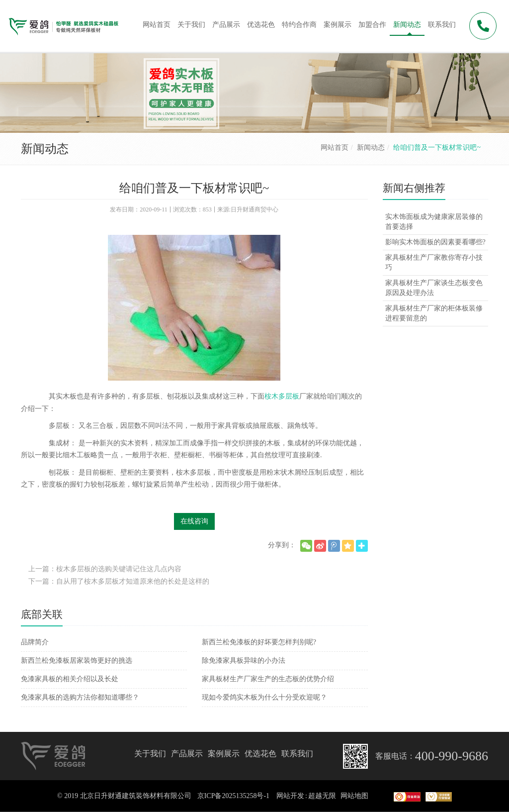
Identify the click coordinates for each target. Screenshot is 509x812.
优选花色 (260, 754)
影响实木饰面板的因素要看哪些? (435, 242)
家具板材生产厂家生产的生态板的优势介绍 (268, 679)
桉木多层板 (282, 396)
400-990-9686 (452, 756)
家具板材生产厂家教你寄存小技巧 (434, 262)
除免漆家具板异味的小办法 (244, 660)
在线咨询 (194, 521)
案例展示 (224, 754)
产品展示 (187, 754)
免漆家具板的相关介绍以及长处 (70, 679)
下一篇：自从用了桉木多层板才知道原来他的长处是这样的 (119, 581)
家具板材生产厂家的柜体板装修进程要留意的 (434, 313)
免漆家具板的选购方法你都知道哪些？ (80, 697)
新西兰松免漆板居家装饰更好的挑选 (77, 660)
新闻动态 (371, 148)
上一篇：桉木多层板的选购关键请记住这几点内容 (105, 569)
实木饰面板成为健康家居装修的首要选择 (434, 222)
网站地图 (354, 796)
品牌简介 (35, 642)
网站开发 (290, 796)
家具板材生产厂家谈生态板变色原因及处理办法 (434, 288)
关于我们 (150, 754)
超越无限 (322, 796)
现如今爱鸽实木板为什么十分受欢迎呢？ (264, 697)
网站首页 (335, 148)
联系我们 (297, 754)
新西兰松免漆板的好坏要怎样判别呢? (259, 642)
